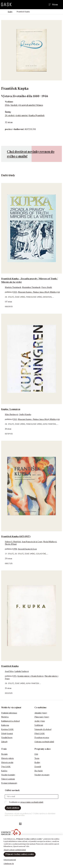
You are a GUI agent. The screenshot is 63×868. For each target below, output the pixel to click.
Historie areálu (7, 762)
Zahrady (4, 742)
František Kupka (10, 666)
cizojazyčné (41, 554)
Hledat (42, 5)
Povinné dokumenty (9, 783)
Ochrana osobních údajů (44, 742)
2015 (15, 419)
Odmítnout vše (9, 864)
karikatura (47, 297)
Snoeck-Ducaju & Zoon (27, 549)
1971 (15, 676)
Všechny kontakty (8, 775)
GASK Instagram (9, 824)
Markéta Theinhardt (13, 287)
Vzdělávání (39, 725)
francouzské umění (34, 297)
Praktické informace (9, 713)
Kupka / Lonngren (11, 409)
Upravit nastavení (10, 860)
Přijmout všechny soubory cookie (20, 854)
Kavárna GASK (7, 729)
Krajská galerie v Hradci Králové (30, 676)
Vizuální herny (7, 738)
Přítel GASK (40, 734)
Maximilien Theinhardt (31, 287)
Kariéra (4, 771)
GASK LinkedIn (20, 824)
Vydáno (9, 102)
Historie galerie (7, 758)
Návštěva (5, 717)
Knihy (10, 12)
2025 (15, 292)
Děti (36, 754)
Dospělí (38, 767)
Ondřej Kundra (25, 414)
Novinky (4, 754)
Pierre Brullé (47, 287)
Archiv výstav (40, 721)
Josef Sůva (9, 671)
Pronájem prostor (42, 738)
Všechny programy (42, 775)
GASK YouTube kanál (15, 824)
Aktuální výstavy (41, 713)
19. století (9, 554)
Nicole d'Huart (11, 544)
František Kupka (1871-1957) (16, 536)
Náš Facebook (3, 824)
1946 (7, 105)
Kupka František (37, 115)
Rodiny (37, 762)
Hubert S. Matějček (13, 542)
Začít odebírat (13, 808)
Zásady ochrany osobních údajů (15, 850)
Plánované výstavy (42, 717)
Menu (55, 5)
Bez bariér (39, 771)
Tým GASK (6, 767)
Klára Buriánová (11, 414)
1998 (15, 549)
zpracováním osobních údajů (32, 802)
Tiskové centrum (8, 779)
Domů (3, 12)
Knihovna (5, 725)
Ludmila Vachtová (22, 671)
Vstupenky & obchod (43, 729)
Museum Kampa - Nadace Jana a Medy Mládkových (39, 292)
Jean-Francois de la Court (32, 542)
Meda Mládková (50, 542)
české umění (21, 115)
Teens (37, 758)
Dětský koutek (7, 734)
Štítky (8, 112)
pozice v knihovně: (15, 129)
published (9, 292)
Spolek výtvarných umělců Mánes (27, 105)
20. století (10, 115)
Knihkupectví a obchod (10, 721)
